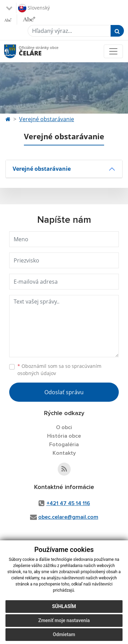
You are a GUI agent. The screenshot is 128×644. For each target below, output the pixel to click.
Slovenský (34, 8)
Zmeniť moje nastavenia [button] (64, 620)
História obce (64, 436)
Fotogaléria (64, 445)
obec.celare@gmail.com (68, 517)
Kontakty (64, 453)
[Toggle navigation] (113, 51)
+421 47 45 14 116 (68, 503)
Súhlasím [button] (64, 606)
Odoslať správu (64, 392)
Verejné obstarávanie (47, 119)
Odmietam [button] (64, 634)
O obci (64, 427)
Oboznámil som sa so (59, 370)
